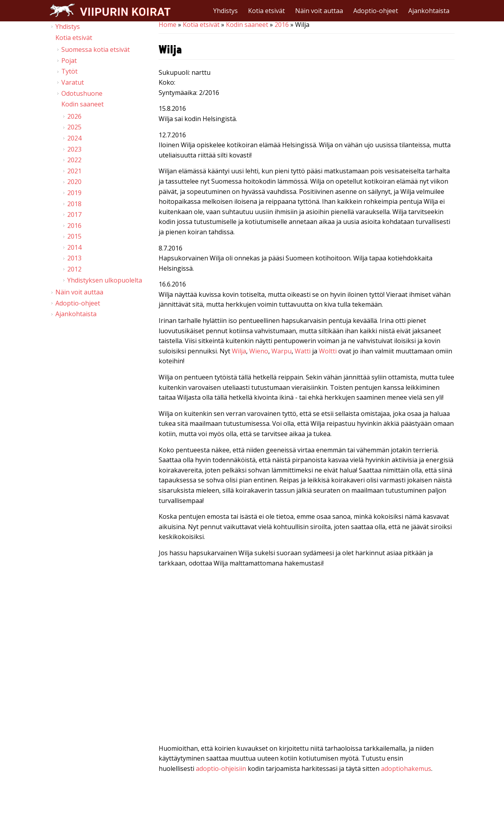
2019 (74, 193)
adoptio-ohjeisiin (221, 769)
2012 (74, 269)
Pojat (69, 61)
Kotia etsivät (266, 11)
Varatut (73, 82)
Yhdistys (225, 11)
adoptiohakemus (406, 769)
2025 (74, 127)
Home (168, 25)
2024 (74, 138)
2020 (74, 182)
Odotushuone (82, 93)
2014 (74, 247)
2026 (74, 116)
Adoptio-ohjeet (376, 11)
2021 (74, 171)
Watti (303, 351)
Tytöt (69, 71)
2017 (74, 214)
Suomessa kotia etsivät (96, 49)
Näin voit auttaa (319, 11)
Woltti (328, 351)
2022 (74, 160)
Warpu (281, 351)
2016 (282, 25)
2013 (74, 258)
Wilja (239, 351)
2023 (74, 149)
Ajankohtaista (429, 11)
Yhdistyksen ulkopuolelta (105, 280)
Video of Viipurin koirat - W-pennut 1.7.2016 (307, 657)
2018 (74, 204)
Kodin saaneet (247, 25)
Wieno (259, 351)
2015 (74, 236)
